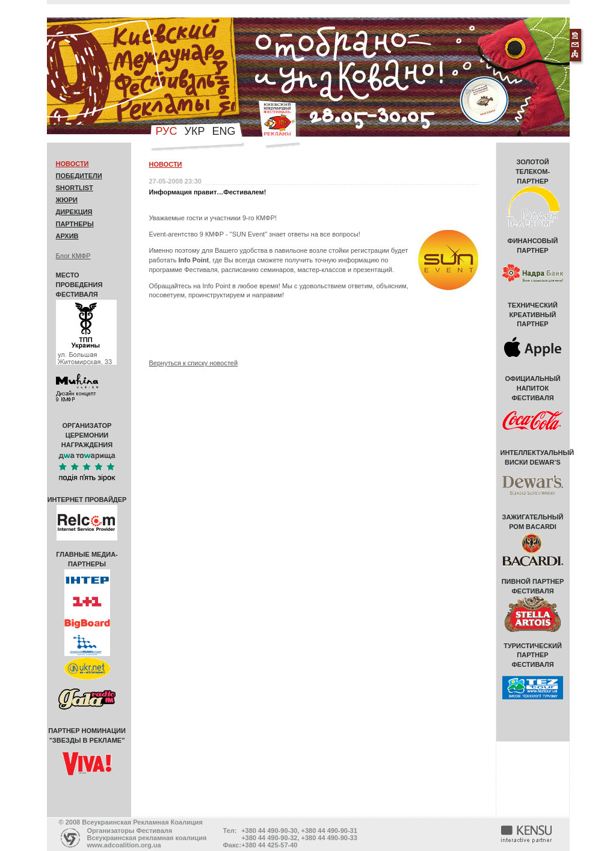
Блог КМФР (73, 256)
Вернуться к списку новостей (194, 363)
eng (223, 131)
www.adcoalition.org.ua (124, 845)
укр (195, 131)
